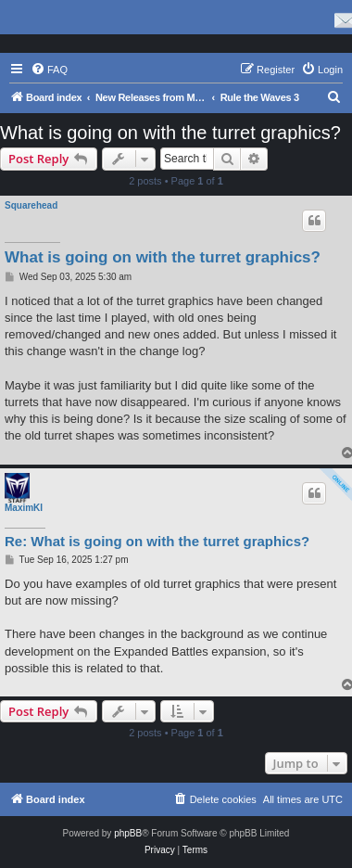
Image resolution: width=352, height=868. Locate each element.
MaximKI (24, 508)
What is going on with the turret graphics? (170, 133)
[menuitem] (49, 70)
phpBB (128, 833)
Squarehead (31, 205)
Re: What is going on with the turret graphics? (157, 541)
